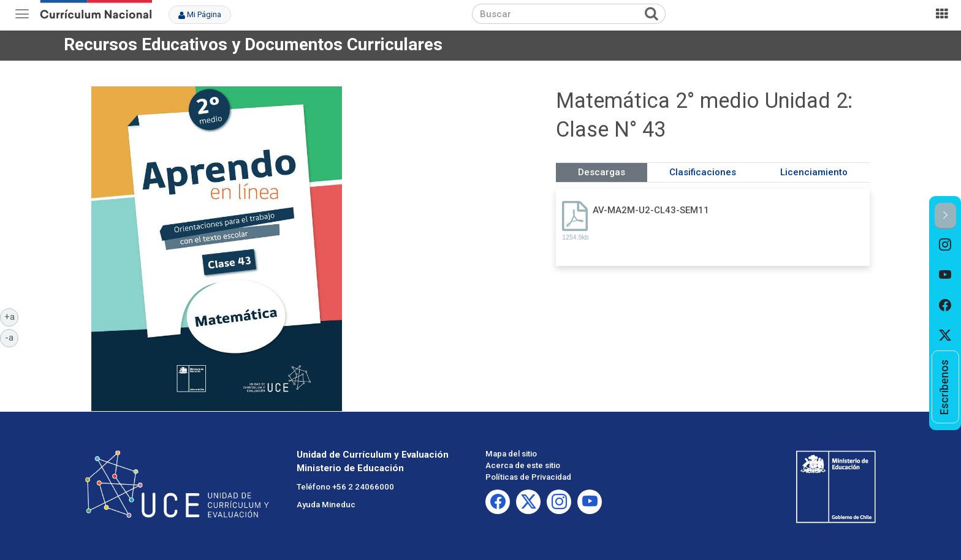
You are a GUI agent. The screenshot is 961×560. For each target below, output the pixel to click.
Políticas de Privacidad (528, 477)
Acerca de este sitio (523, 465)
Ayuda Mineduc (326, 505)
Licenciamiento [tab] (814, 172)
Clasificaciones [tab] (703, 172)
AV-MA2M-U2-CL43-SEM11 (651, 210)
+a (12, 316)
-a (12, 337)
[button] (945, 216)
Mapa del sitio (511, 454)
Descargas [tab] (602, 172)
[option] (945, 244)
